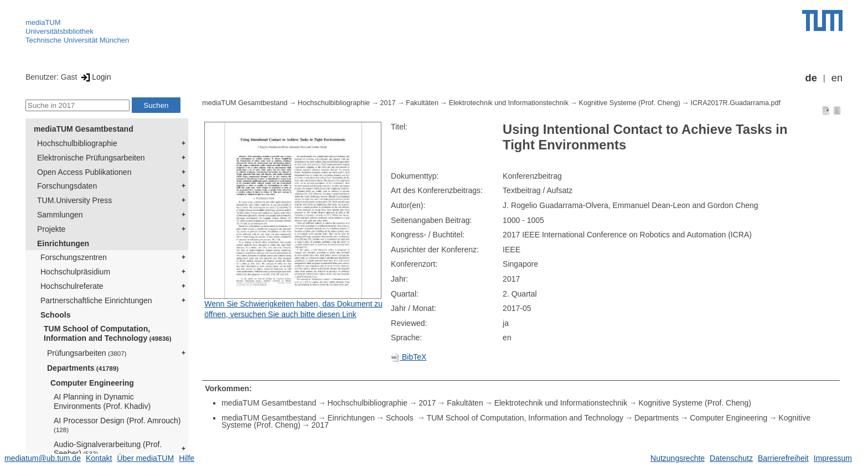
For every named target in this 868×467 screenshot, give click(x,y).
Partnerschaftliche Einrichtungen (96, 300)
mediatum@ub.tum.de (43, 458)
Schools (55, 315)
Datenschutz (731, 458)
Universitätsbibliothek (60, 31)
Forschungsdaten (67, 186)
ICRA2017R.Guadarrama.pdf (736, 103)
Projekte (51, 229)
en (837, 78)
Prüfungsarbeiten (87, 353)
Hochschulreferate (72, 286)
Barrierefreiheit (783, 458)
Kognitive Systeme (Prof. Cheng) (630, 103)
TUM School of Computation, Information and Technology (108, 333)
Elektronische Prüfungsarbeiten (91, 158)
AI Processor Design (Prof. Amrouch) (117, 425)
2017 (388, 103)
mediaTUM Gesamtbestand (84, 129)
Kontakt (99, 458)
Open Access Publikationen (84, 172)
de (811, 78)
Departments (83, 368)
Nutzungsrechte (678, 458)
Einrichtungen (63, 243)
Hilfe (187, 458)
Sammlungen (60, 215)
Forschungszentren (74, 257)
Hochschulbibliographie (77, 143)
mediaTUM (43, 22)
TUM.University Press (74, 200)
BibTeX (409, 357)
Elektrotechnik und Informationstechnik (509, 103)
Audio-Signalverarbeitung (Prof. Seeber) (108, 449)
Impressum (833, 458)
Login (95, 77)
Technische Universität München (77, 40)
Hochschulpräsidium (75, 272)
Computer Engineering (92, 383)
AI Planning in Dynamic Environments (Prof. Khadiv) (102, 401)
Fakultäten (422, 103)
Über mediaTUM (145, 458)
